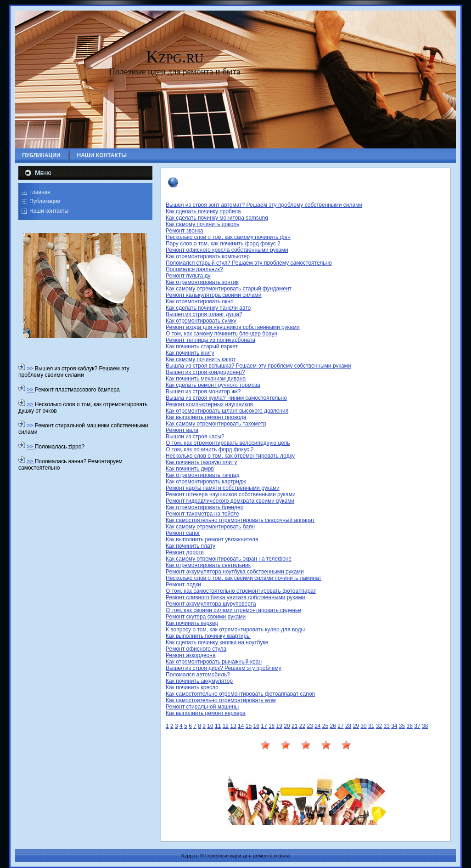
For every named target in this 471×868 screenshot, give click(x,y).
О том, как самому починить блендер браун (221, 334)
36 (410, 726)
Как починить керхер (192, 623)
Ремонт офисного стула (196, 649)
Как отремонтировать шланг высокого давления (227, 411)
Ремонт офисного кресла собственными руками (227, 250)
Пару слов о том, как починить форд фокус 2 (223, 244)
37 (417, 726)
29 (356, 726)
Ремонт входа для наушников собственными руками (233, 327)
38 (425, 726)
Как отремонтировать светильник (208, 565)
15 (249, 726)
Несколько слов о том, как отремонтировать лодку (230, 456)
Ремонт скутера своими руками (206, 617)
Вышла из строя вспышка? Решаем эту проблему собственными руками (258, 366)
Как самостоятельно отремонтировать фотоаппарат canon (240, 694)
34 (394, 726)
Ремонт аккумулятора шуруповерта (211, 604)
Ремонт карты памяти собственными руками (223, 488)
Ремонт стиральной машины (202, 707)
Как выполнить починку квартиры (208, 636)
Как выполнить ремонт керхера (206, 713)
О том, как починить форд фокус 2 (210, 449)
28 (348, 726)
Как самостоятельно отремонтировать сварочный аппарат (240, 520)
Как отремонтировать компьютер (208, 256)
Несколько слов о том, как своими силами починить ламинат (244, 578)
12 (226, 726)
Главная (40, 192)
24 (317, 726)
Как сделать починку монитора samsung (217, 218)
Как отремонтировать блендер (205, 507)
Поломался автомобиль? (198, 675)
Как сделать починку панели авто (208, 308)
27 (340, 726)
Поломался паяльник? (194, 269)
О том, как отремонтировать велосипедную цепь (228, 443)
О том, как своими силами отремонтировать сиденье (233, 610)
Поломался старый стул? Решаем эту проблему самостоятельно (249, 263)
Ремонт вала (182, 430)
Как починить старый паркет (202, 346)
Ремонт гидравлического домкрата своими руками (230, 501)
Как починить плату (191, 546)
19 (279, 726)
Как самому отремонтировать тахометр (216, 424)
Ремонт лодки (183, 584)
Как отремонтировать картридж (206, 482)
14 (241, 726)
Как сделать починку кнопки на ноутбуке (217, 642)
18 (272, 726)
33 (386, 726)
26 (333, 726)
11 (218, 726)
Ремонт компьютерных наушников (209, 404)
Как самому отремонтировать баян (210, 527)
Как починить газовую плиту (202, 462)
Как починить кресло (192, 687)
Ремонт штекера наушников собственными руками (231, 494)
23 (310, 726)
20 (287, 726)
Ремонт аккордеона (191, 655)
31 (371, 726)
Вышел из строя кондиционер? (205, 372)
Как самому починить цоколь (202, 224)
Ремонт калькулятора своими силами (214, 295)
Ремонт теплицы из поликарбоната (210, 340)
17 (264, 726)
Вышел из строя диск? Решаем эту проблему (224, 668)
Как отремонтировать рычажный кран (214, 662)
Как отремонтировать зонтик (202, 282)
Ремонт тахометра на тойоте (202, 514)
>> (31, 369)
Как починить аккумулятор (199, 681)
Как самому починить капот (201, 359)
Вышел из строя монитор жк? (203, 391)
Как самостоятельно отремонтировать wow (221, 700)
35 (402, 726)
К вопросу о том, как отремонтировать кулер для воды (235, 630)
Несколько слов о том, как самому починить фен (228, 237)
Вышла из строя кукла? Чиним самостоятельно (226, 398)
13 (233, 726)
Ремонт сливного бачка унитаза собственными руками (235, 597)
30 (363, 726)
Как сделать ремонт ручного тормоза (213, 385)
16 (256, 726)
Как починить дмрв (190, 469)
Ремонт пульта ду (188, 276)
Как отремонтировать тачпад (203, 475)
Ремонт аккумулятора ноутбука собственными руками (235, 572)
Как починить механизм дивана (206, 379)
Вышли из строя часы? (195, 437)
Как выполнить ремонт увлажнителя (212, 539)
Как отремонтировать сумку (201, 321)
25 (325, 726)
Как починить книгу (190, 353)
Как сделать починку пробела (203, 211)
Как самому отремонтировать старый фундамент (229, 289)
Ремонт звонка (185, 231)
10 (210, 726)
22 (302, 726)
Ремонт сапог (183, 533)
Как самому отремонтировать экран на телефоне (229, 559)
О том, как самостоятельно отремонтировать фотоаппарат (241, 591)
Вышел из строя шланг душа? (204, 314)
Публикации (45, 201)
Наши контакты (49, 211)
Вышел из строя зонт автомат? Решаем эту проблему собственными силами (264, 205)
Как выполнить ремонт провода (206, 417)
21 (294, 726)
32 (379, 726)
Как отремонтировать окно (200, 301)
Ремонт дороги (185, 552)
